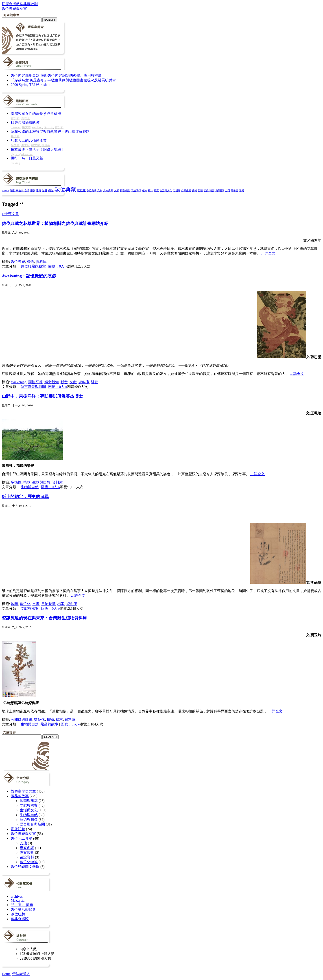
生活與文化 (166, 190)
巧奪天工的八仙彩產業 (29, 140)
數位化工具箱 (22, 838)
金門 (227, 190)
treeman (16, 127)
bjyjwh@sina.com (22, 154)
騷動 (95, 382)
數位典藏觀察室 (33, 266)
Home (6, 974)
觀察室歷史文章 (23, 791)
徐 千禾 (48, 127)
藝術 (194, 190)
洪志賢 (25, 145)
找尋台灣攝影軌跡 (25, 123)
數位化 (81, 190)
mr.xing (15, 163)
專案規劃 (27, 853)
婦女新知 (52, 382)
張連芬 (46, 145)
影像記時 (18, 829)
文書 (36, 604)
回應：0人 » (58, 266)
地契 (14, 604)
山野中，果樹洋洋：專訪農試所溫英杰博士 (42, 396)
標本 (151, 190)
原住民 (20, 190)
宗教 (33, 190)
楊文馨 (26, 127)
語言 (212, 190)
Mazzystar (18, 901)
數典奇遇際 (20, 919)
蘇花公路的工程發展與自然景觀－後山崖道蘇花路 (50, 132)
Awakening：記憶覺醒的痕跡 (29, 276)
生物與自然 (41, 482)
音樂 (242, 190)
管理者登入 (21, 974)
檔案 (156, 190)
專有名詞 (27, 848)
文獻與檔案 (30, 609)
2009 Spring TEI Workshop (31, 85)
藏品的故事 (49, 724)
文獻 (116, 190)
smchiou (37, 127)
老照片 (177, 190)
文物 (100, 190)
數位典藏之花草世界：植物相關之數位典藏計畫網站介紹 (55, 223)
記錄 (206, 190)
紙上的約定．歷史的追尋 (25, 497)
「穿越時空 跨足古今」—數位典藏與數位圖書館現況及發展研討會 (63, 80)
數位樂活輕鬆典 (23, 909)
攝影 (51, 191)
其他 (23, 843)
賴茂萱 (15, 136)
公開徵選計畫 (22, 720)
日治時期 (136, 191)
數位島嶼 (92, 190)
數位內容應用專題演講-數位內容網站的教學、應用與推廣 (56, 75)
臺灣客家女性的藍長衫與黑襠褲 (36, 114)
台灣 (27, 190)
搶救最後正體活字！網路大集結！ (38, 149)
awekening (19, 382)
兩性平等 (35, 382)
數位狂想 (18, 914)
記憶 (200, 190)
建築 (39, 190)
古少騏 (15, 118)
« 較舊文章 (10, 214)
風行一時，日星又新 (27, 158)
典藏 (12, 190)
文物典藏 (108, 190)
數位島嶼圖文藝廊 (25, 867)
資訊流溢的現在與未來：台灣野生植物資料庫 (44, 618)
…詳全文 (268, 253)
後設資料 (27, 857)
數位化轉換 (29, 862)
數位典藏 (65, 189)
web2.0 (5, 191)
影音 (45, 190)
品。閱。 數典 (22, 905)
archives (17, 896)
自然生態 (186, 190)
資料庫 (220, 190)
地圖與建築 (29, 801)
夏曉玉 (25, 118)
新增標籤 (125, 191)
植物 (145, 190)
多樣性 (16, 482)
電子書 (235, 191)
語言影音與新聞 (33, 387)
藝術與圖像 (29, 820)
